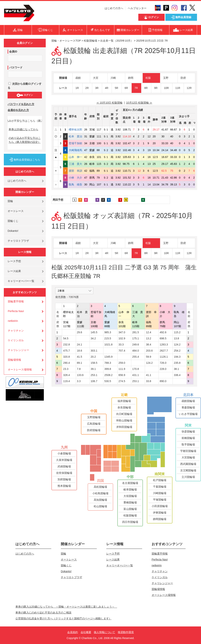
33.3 (121, 345)
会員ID (13, 52)
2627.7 (164, 351)
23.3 (66, 369)
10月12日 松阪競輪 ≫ (139, 103)
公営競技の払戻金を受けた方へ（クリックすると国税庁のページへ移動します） (63, 618)
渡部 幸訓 (75, 171)
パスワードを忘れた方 (21, 104)
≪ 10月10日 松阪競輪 (109, 103)
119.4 (66, 381)
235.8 (177, 363)
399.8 (108, 369)
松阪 (148, 78)
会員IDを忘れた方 (18, 110)
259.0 (122, 363)
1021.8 (109, 345)
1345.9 (109, 357)
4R (107, 88)
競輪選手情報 (16, 301)
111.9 (122, 369)
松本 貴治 (75, 136)
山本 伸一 (75, 157)
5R (116, 88)
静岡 (131, 78)
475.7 (66, 351)
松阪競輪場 (90, 41)
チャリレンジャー (18, 350)
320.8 (66, 357)
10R (166, 88)
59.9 (149, 357)
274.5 (122, 381)
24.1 (80, 345)
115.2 (177, 332)
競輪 (10, 201)
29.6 (80, 332)
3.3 (79, 381)
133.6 (80, 375)
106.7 (94, 381)
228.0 (163, 369)
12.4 (149, 332)
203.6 (149, 351)
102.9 (122, 338)
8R (146, 88)
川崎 (113, 78)
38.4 (149, 345)
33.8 (149, 381)
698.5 (163, 338)
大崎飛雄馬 (75, 150)
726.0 (163, 363)
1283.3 (164, 345)
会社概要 (86, 632)
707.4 (122, 351)
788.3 (108, 363)
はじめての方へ (114, 8)
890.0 (163, 381)
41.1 (149, 375)
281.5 (136, 332)
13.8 (176, 338)
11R (178, 88)
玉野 (166, 78)
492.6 (163, 332)
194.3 (177, 357)
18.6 (80, 351)
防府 (183, 78)
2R (87, 88)
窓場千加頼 (75, 143)
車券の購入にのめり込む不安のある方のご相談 (43, 613)
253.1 (94, 375)
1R (77, 88)
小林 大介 (75, 178)
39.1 (93, 369)
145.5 (94, 332)
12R (189, 88)
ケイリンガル (16, 340)
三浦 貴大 (75, 164)
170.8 (136, 369)
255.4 (136, 357)
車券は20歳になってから (23, 129)
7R (136, 88)
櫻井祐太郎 (75, 130)
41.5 (80, 357)
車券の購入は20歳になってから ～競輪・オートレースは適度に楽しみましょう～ (66, 607)
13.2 (149, 338)
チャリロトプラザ (18, 241)
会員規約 (73, 632)
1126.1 (164, 357)
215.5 (108, 338)
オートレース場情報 (20, 369)
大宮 (96, 78)
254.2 (177, 351)
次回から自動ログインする (25, 86)
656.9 (122, 375)
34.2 (93, 338)
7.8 (79, 369)
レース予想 (14, 261)
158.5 (94, 363)
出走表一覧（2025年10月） (117, 41)
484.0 (136, 351)
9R (156, 88)
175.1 (136, 338)
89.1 (80, 363)
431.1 (136, 375)
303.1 (94, 351)
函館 (78, 78)
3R (97, 88)
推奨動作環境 (126, 632)
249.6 (136, 345)
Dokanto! (13, 231)
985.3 (108, 332)
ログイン (25, 95)
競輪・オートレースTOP (66, 41)
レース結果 (14, 271)
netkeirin (13, 321)
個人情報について (104, 632)
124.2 (177, 345)
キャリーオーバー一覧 (21, 281)
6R (126, 88)
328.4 (66, 375)
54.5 (66, 338)
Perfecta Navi (16, 311)
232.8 (66, 345)
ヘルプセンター (137, 8)
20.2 (93, 357)
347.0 (122, 332)
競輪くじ (13, 221)
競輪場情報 (14, 360)
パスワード (16, 68)
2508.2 (109, 375)
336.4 (177, 375)
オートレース (16, 211)
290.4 (66, 363)
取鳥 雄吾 (75, 184)
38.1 (176, 369)
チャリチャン (16, 331)
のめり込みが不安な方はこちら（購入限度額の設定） (25, 140)
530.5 (108, 381)
